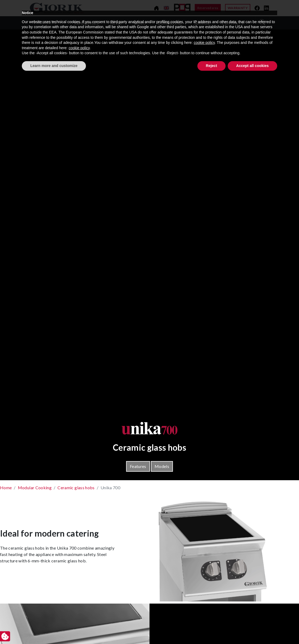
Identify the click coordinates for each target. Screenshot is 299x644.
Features (138, 466)
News (116, 23)
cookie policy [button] (204, 607)
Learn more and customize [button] (54, 629)
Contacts (232, 23)
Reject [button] (211, 629)
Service (202, 23)
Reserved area (208, 8)
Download (170, 23)
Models (162, 466)
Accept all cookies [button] (252, 629)
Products (45, 22)
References (86, 23)
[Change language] (166, 8)
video (140, 23)
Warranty (238, 8)
